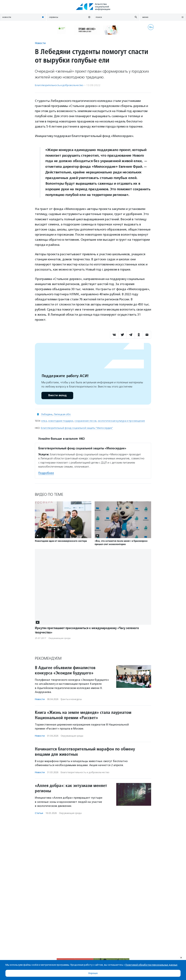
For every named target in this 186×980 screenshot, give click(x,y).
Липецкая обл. (62, 414)
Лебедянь (47, 414)
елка (44, 421)
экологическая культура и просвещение (121, 421)
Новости (40, 43)
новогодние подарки (61, 421)
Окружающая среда (59, 638)
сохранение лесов (85, 421)
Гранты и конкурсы (71, 699)
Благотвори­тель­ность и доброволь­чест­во (59, 85)
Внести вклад (57, 395)
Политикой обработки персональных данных (151, 965)
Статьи (39, 813)
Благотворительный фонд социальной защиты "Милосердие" (77, 428)
